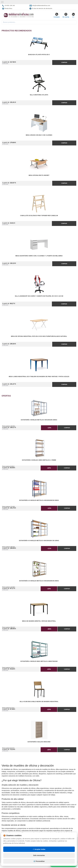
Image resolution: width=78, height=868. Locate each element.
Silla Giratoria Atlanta (39, 95)
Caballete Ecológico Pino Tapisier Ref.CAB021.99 (39, 216)
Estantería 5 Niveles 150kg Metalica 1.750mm (39, 460)
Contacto (57, 15)
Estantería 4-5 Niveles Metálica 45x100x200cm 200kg (39, 500)
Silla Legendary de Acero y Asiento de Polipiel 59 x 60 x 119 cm (39, 296)
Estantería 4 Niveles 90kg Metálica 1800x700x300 (39, 661)
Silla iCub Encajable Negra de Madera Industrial (39, 702)
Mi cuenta (66, 15)
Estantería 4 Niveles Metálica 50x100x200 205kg (39, 420)
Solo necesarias (39, 855)
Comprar (64, 62)
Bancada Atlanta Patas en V (39, 55)
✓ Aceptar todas (39, 849)
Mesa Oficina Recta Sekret (39, 175)
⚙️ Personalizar (39, 861)
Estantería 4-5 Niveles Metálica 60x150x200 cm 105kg (39, 541)
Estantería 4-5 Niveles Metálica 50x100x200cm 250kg (39, 581)
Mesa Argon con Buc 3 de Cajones (39, 135)
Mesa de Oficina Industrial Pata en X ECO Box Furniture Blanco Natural (39, 336)
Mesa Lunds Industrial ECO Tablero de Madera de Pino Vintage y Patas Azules (39, 377)
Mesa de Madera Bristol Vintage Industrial (39, 621)
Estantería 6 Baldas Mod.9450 (39, 742)
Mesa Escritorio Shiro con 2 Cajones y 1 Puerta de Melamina (39, 256)
